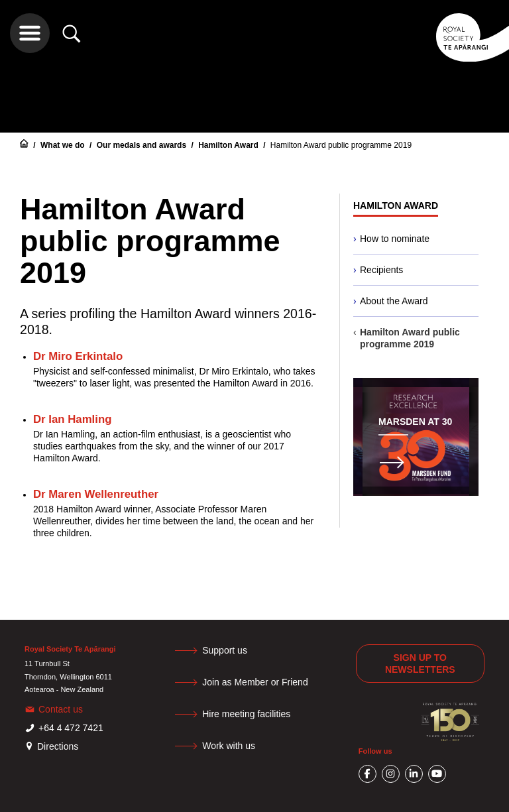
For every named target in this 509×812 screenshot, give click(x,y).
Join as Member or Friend (255, 682)
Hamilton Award (229, 145)
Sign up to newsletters (420, 664)
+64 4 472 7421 (71, 728)
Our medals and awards (143, 145)
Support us (225, 650)
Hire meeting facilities (246, 714)
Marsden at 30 (415, 422)
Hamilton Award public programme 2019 (341, 145)
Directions (58, 746)
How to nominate (395, 239)
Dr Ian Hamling (72, 419)
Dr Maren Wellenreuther (96, 494)
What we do (64, 145)
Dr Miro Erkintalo (78, 356)
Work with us (229, 746)
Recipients (381, 270)
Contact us (61, 709)
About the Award (394, 301)
